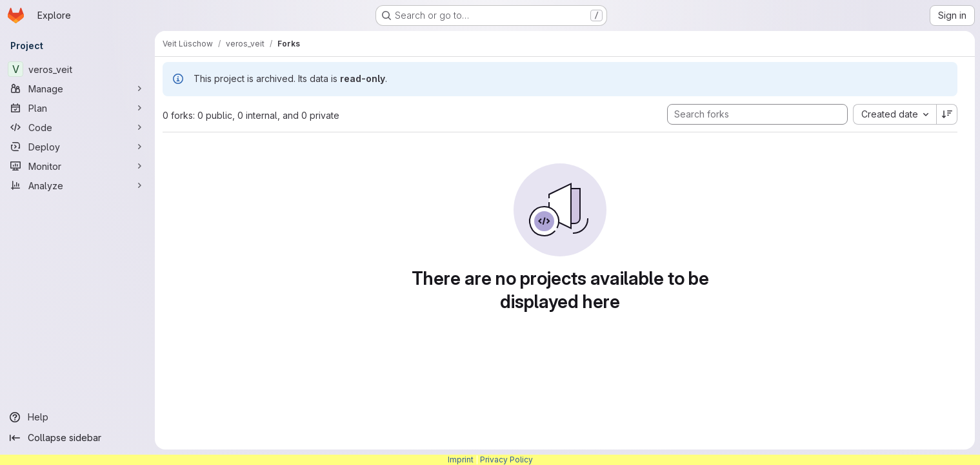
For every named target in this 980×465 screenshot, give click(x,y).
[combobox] (895, 114)
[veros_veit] (77, 69)
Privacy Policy (506, 460)
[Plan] (77, 108)
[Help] (77, 417)
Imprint (461, 460)
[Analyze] (77, 185)
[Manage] (77, 88)
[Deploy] (77, 147)
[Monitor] (77, 166)
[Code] (77, 127)
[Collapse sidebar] (77, 438)
